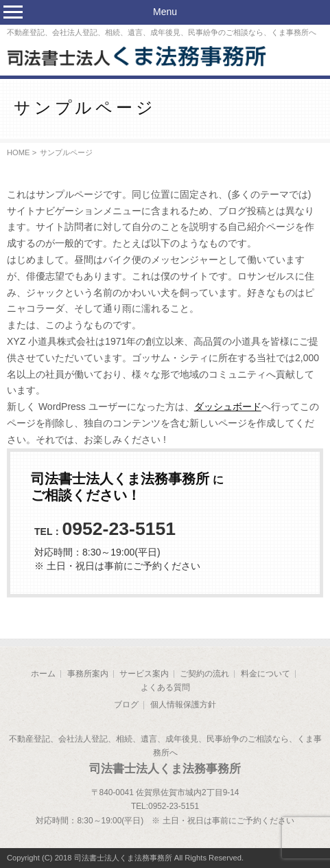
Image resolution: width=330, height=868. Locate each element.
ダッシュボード (228, 407)
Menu (165, 12)
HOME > (22, 152)
